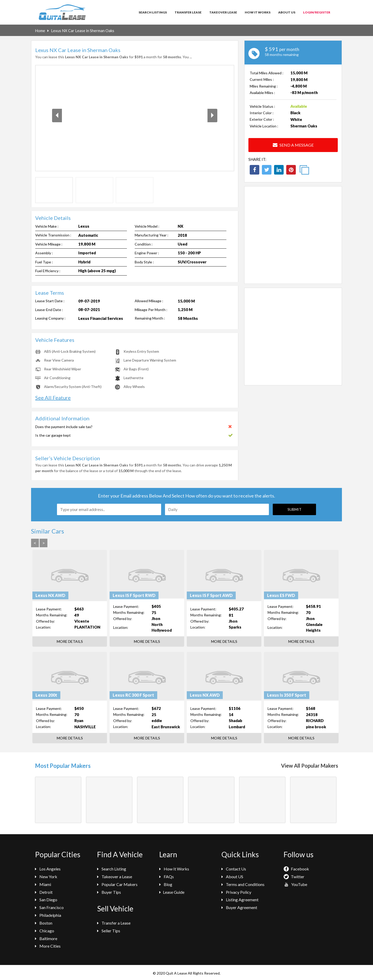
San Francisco (49, 907)
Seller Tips (109, 931)
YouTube (295, 884)
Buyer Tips (109, 892)
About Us (287, 12)
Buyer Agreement (239, 907)
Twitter (294, 877)
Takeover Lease (223, 12)
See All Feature (53, 398)
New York (46, 877)
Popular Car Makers (117, 884)
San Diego (46, 900)
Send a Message (293, 145)
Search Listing (112, 869)
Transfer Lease (188, 12)
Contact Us (234, 869)
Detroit (44, 892)
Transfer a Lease (114, 923)
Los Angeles (48, 869)
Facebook (296, 869)
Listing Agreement (240, 900)
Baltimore (46, 938)
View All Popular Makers (310, 766)
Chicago (45, 931)
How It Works (258, 12)
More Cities (48, 946)
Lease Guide (172, 892)
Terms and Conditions (243, 884)
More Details (70, 641)
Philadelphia (48, 915)
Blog (166, 884)
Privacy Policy (236, 892)
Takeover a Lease (115, 877)
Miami (43, 884)
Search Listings (153, 12)
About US (232, 877)
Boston (44, 923)
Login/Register (317, 12)
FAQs (167, 877)
